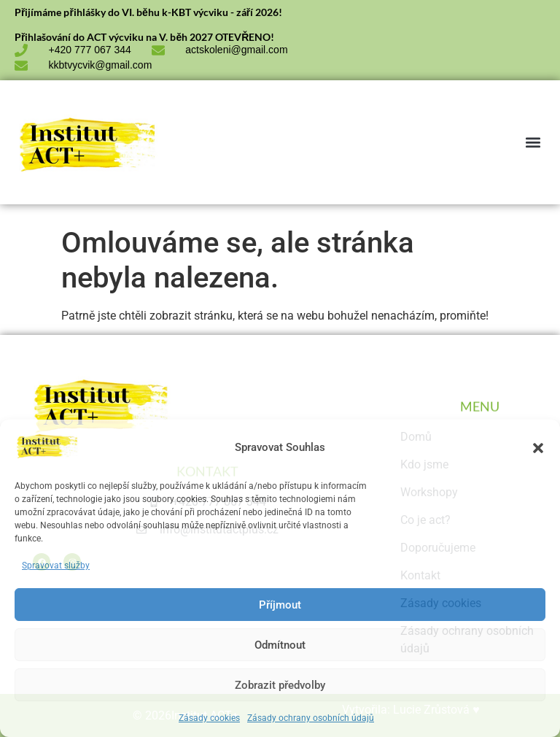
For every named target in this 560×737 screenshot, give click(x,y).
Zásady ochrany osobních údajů (311, 718)
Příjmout (280, 605)
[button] (538, 448)
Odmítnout (280, 645)
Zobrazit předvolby (280, 685)
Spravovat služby (56, 566)
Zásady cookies (209, 718)
